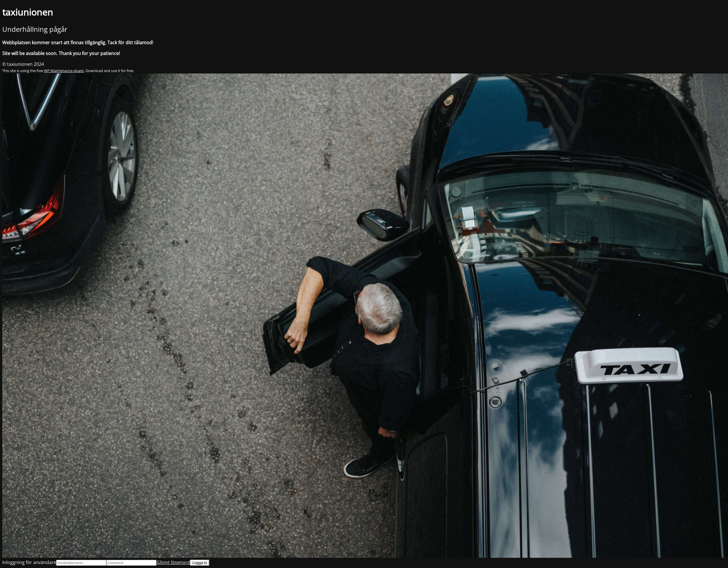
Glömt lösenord (173, 562)
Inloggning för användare (29, 562)
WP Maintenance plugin (64, 71)
